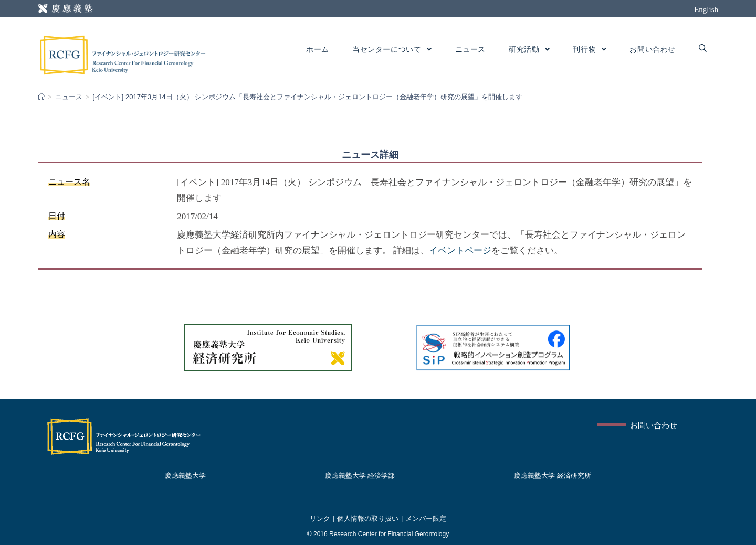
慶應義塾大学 (185, 475)
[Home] (41, 97)
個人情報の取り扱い (368, 519)
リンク (320, 519)
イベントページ (460, 250)
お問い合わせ (654, 425)
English (706, 9)
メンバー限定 (426, 519)
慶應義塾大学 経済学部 (360, 475)
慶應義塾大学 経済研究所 (553, 475)
